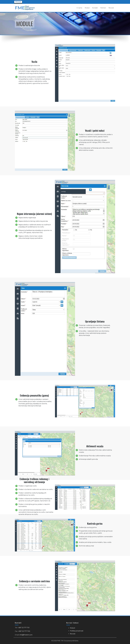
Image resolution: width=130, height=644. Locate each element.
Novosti (73, 634)
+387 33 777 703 (24, 631)
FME (20, 8)
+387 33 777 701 (24, 628)
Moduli (72, 628)
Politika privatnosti (77, 631)
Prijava (18, 2)
